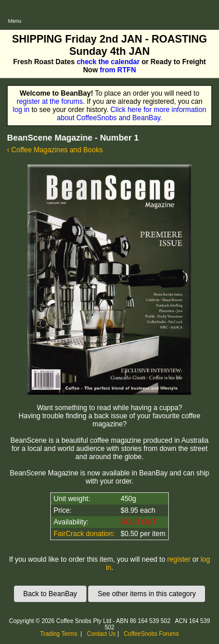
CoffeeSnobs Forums (151, 634)
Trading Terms (59, 634)
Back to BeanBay (50, 594)
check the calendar (108, 62)
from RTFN (118, 70)
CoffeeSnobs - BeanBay (69, 4)
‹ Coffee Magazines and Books (55, 150)
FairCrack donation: (84, 534)
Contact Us (101, 634)
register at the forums (49, 101)
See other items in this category (147, 594)
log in (21, 110)
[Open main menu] (15, 15)
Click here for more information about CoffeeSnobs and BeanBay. (131, 114)
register (179, 559)
